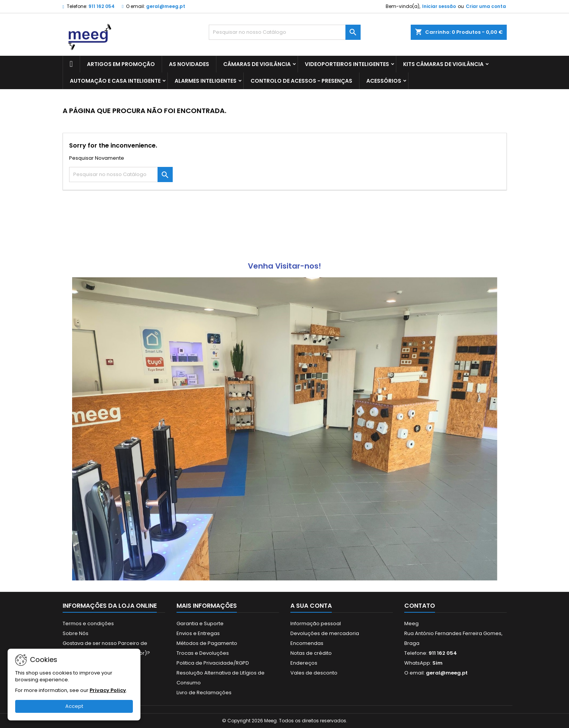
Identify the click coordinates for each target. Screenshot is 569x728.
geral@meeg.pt (166, 6)
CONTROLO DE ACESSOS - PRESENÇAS (301, 81)
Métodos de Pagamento (207, 643)
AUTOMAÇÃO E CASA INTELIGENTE (115, 81)
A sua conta (311, 606)
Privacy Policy (108, 690)
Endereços (304, 663)
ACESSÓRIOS (384, 81)
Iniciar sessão (439, 6)
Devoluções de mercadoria (325, 633)
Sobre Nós (76, 633)
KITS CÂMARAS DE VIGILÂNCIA (443, 64)
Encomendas (307, 643)
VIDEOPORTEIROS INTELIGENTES (347, 64)
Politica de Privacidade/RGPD (213, 663)
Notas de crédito (311, 653)
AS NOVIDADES (189, 64)
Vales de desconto (314, 673)
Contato (420, 606)
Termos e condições (88, 623)
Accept (74, 706)
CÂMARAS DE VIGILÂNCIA (257, 64)
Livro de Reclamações (204, 693)
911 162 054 (102, 6)
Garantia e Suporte (200, 623)
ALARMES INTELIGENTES (206, 81)
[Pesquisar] (285, 32)
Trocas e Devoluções (203, 653)
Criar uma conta (486, 6)
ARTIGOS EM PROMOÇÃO (121, 64)
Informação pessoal (316, 623)
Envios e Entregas (198, 633)
